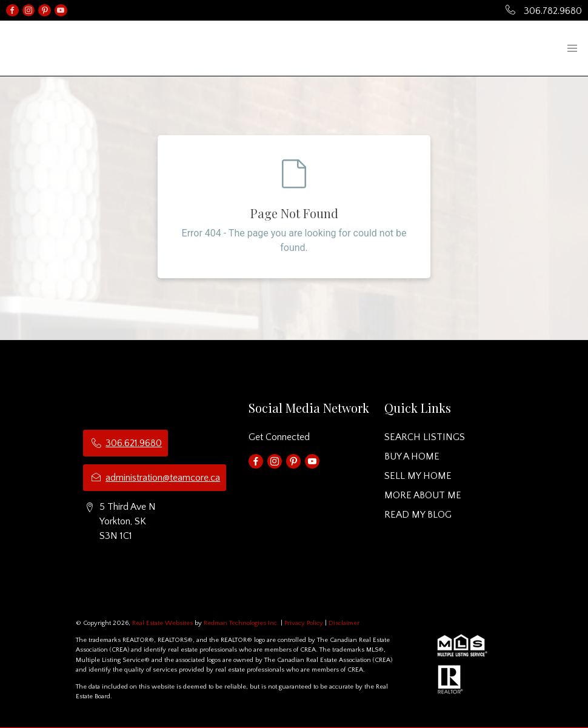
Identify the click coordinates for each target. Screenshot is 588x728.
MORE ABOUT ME (423, 495)
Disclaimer (344, 623)
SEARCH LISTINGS (425, 437)
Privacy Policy (304, 623)
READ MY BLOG (418, 515)
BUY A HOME (412, 456)
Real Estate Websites (163, 623)
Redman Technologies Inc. (242, 623)
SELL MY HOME (418, 476)
